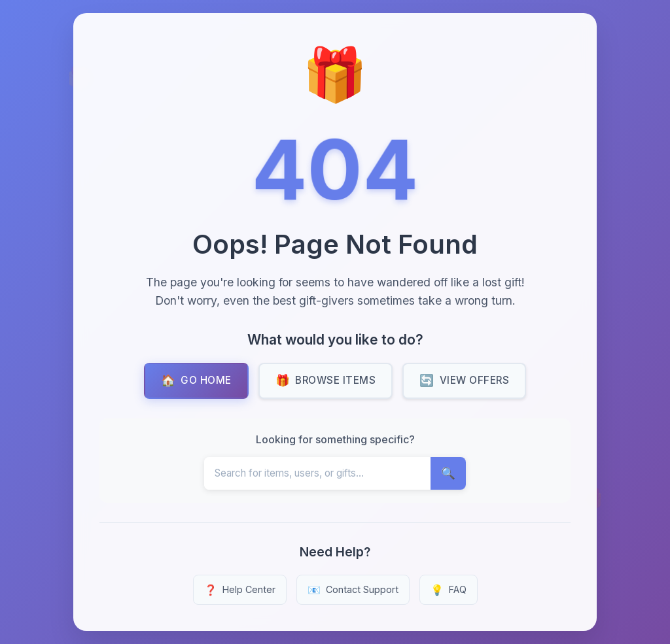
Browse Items (326, 381)
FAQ (449, 590)
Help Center (240, 590)
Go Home (196, 381)
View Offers (464, 381)
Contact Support (353, 590)
